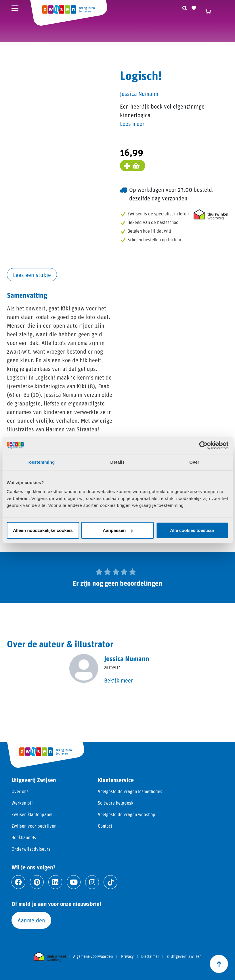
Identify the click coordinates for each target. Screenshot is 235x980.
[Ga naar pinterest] (37, 882)
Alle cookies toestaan (192, 530)
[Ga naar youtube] (74, 882)
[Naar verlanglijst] (194, 7)
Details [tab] (118, 462)
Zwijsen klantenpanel (32, 814)
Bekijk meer (119, 680)
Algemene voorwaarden (93, 956)
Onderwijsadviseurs (31, 849)
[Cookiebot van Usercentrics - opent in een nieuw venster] (203, 445)
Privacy (127, 956)
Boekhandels (24, 837)
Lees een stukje (32, 275)
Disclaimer (150, 956)
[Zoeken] (185, 7)
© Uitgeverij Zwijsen (184, 956)
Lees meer (132, 124)
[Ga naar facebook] (18, 882)
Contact (105, 826)
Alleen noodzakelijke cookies (43, 530)
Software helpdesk (116, 803)
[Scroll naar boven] (219, 964)
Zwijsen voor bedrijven (34, 826)
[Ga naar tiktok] (110, 882)
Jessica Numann (139, 94)
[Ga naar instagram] (92, 882)
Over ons (20, 791)
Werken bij (22, 803)
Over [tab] (194, 462)
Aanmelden (31, 920)
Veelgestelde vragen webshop (127, 814)
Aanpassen (118, 530)
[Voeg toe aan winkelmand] (133, 166)
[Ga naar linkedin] (55, 882)
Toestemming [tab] (41, 462)
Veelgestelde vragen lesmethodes (130, 791)
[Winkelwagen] (211, 12)
